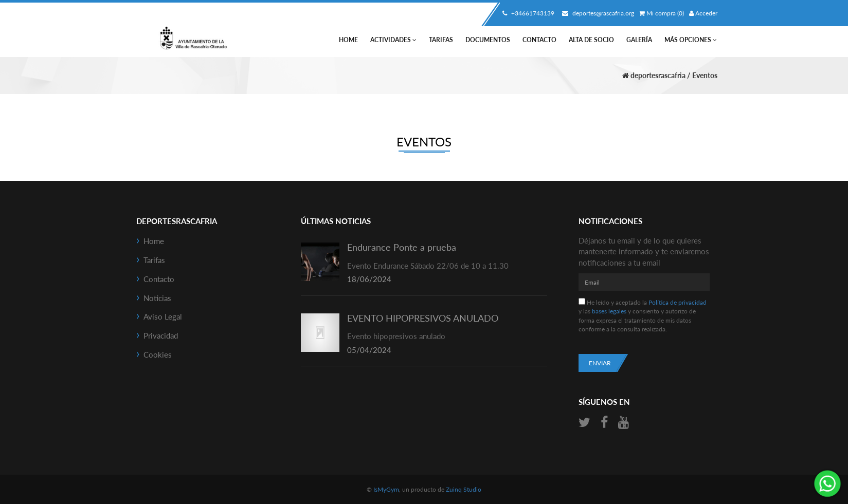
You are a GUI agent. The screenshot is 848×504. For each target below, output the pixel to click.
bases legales (609, 311)
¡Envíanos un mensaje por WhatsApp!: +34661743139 (827, 483)
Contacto (539, 40)
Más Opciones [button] (691, 40)
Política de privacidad (678, 302)
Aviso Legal (163, 316)
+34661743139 (527, 13)
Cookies (158, 354)
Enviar (600, 363)
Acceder (703, 13)
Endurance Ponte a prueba (402, 247)
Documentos (488, 40)
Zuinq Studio (464, 489)
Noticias (157, 298)
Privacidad (161, 335)
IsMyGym (386, 489)
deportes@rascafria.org (597, 13)
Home (348, 40)
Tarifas (441, 40)
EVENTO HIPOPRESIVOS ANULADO (423, 318)
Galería (639, 40)
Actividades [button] (393, 40)
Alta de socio (591, 40)
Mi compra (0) (662, 13)
